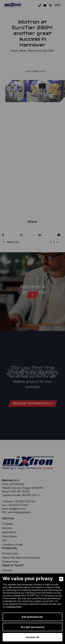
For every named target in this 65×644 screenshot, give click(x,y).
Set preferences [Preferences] (32, 617)
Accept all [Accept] (33, 637)
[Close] (61, 579)
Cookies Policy (14, 607)
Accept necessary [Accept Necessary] (32, 627)
